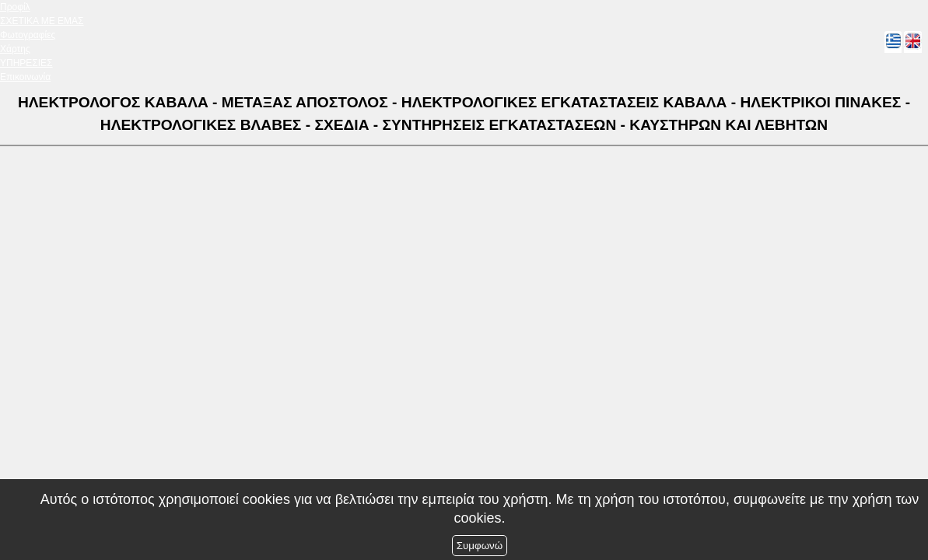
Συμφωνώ (480, 546)
